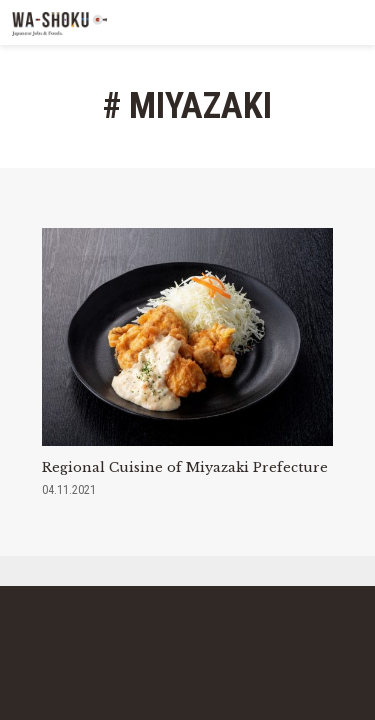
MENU (352, 22)
